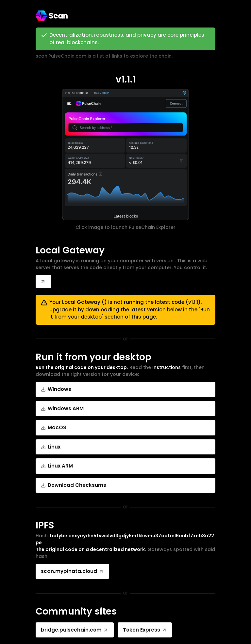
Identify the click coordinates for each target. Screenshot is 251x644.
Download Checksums (74, 485)
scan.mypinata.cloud (72, 571)
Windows (56, 389)
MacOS (54, 427)
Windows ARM (62, 408)
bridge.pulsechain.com (75, 630)
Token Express (145, 630)
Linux (51, 447)
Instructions (167, 367)
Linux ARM (57, 466)
